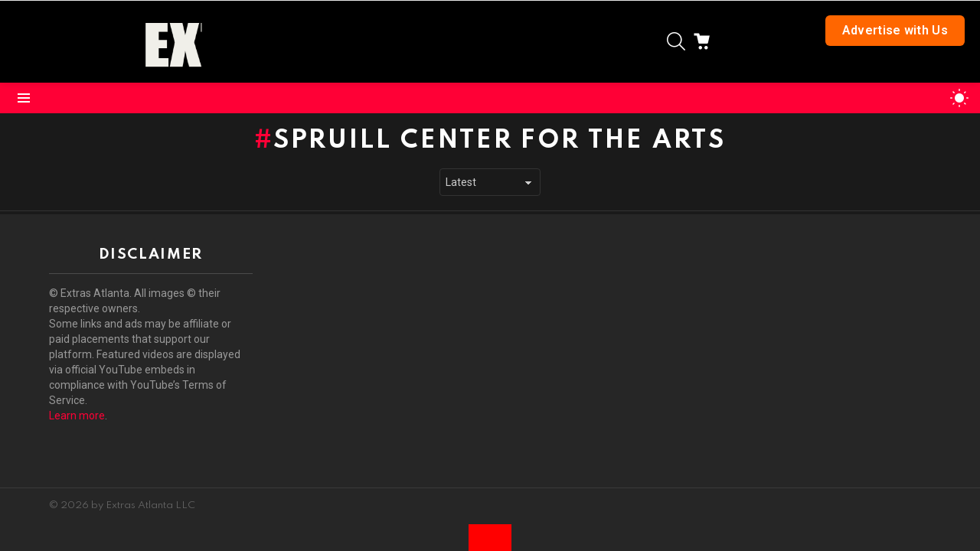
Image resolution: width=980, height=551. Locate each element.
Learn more (77, 416)
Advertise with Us (895, 30)
